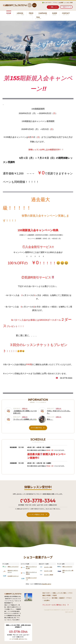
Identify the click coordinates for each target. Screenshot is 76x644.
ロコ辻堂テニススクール (13, 576)
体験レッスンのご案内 (59, 593)
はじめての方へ (48, 2)
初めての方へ (47, 593)
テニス (30, 5)
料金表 (55, 595)
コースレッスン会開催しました (25, 419)
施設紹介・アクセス (65, 598)
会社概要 (61, 2)
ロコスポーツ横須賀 (49, 575)
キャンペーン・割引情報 (50, 598)
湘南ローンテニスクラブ (13, 567)
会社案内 (47, 600)
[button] (53, 7)
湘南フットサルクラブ (67, 567)
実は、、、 (50, 419)
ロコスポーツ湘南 (48, 567)
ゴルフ (34, 5)
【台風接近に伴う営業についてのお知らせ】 (25, 412)
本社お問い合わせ (46, 584)
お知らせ (25, 408)
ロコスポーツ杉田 (48, 571)
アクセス (55, 2)
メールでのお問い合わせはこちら (18, 639)
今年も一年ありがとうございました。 (59, 412)
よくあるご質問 (68, 2)
